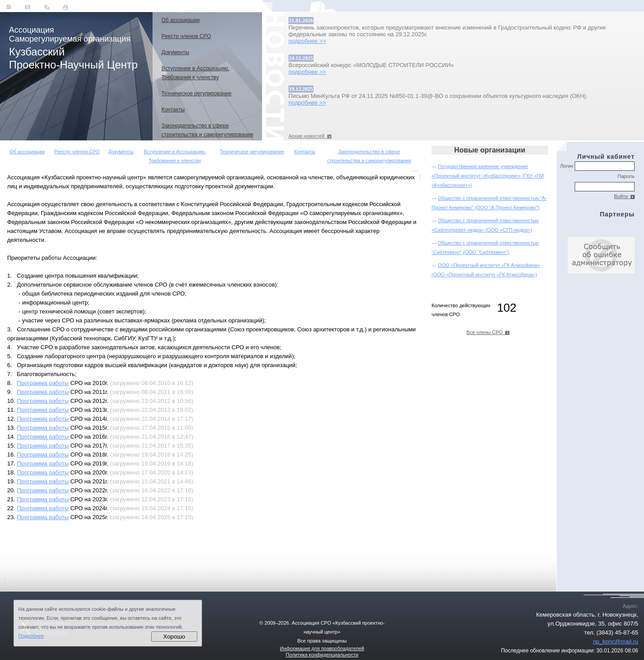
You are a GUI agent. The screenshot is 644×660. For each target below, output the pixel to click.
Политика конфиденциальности (322, 655)
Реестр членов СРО (77, 152)
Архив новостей (310, 136)
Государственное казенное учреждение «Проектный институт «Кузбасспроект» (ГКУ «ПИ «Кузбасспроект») (488, 176)
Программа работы (43, 383)
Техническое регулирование (252, 152)
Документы (121, 152)
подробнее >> (307, 41)
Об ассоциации (27, 152)
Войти (624, 196)
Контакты (305, 152)
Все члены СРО (488, 332)
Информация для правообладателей (322, 648)
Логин (597, 166)
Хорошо (174, 637)
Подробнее (31, 636)
